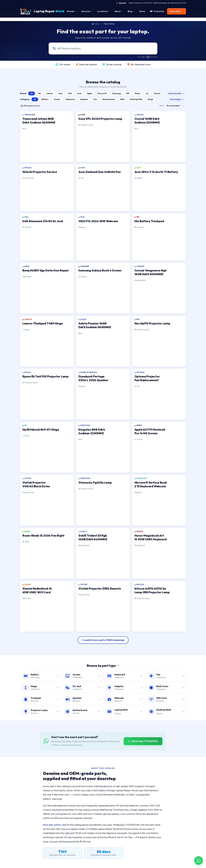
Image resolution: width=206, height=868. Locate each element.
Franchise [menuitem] (157, 11)
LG (147, 93)
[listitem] (47, 137)
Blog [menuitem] (131, 11)
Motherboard (109, 99)
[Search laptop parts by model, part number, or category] (100, 48)
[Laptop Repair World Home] (42, 11)
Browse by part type (103, 666)
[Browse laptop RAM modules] (124, 712)
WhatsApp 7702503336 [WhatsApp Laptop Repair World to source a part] (143, 741)
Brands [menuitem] (72, 11)
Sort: (162, 106)
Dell (70, 93)
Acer (61, 93)
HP (39, 93)
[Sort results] (175, 106)
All (32, 93)
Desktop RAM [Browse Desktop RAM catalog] (136, 99)
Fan (95, 99)
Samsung (116, 93)
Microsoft (102, 93)
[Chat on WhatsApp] (199, 861)
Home (96, 24)
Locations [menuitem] (104, 11)
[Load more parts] (103, 640)
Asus (79, 93)
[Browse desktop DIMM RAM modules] (166, 712)
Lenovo (50, 93)
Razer (138, 93)
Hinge (150, 99)
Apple (90, 93)
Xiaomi (157, 93)
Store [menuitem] (142, 11)
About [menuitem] (119, 11)
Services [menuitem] (87, 11)
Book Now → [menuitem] (177, 11)
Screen (57, 99)
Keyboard (70, 99)
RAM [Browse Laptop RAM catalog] (122, 99)
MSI (128, 93)
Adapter (84, 99)
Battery (45, 99)
